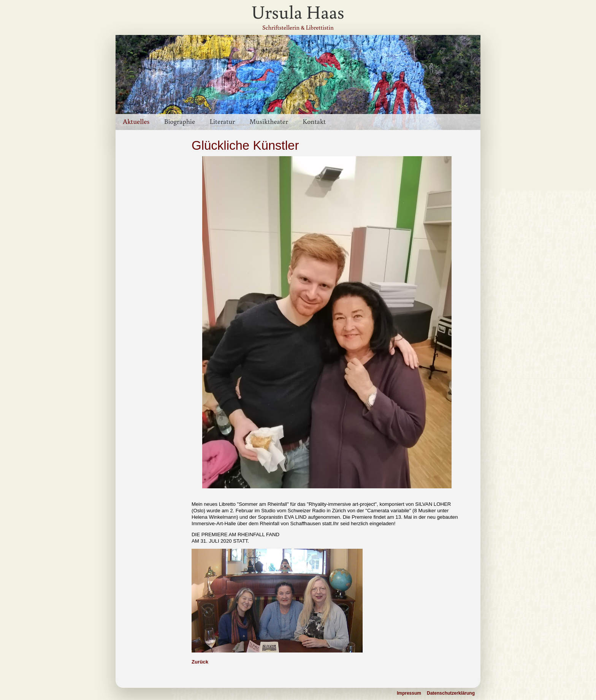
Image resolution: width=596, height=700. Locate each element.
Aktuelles (136, 121)
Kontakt (314, 121)
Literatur (222, 121)
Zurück (200, 662)
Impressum (409, 693)
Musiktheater (269, 121)
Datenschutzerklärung (451, 693)
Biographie (180, 121)
